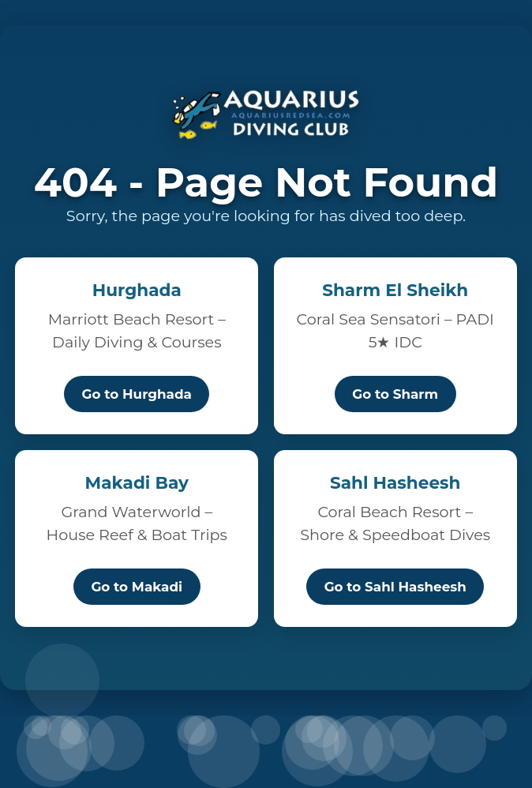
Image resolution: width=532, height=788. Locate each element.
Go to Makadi (137, 587)
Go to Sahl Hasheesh (395, 587)
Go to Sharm (395, 394)
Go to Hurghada (137, 394)
